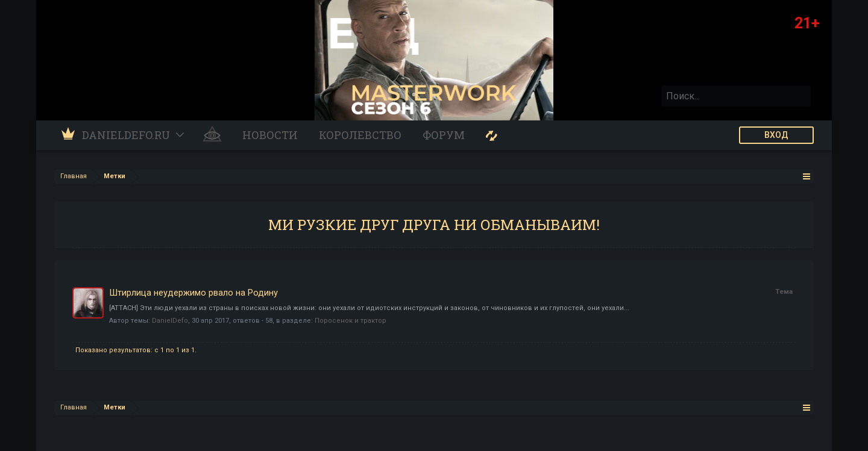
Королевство (360, 135)
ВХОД (776, 135)
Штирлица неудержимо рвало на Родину (193, 293)
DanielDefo (170, 321)
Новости (270, 135)
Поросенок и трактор (351, 321)
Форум (444, 135)
